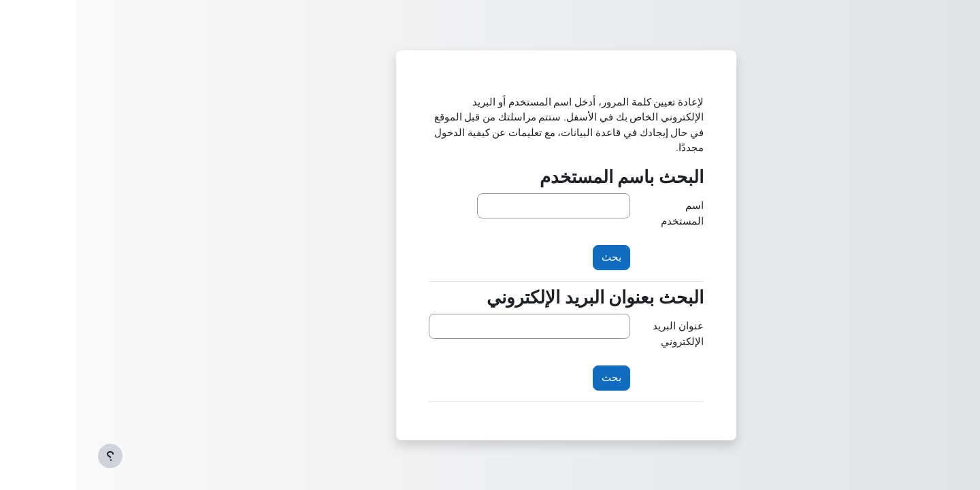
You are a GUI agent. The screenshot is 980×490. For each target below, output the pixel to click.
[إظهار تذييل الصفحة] (34, 456)
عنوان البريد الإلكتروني (602, 334)
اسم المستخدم (606, 213)
